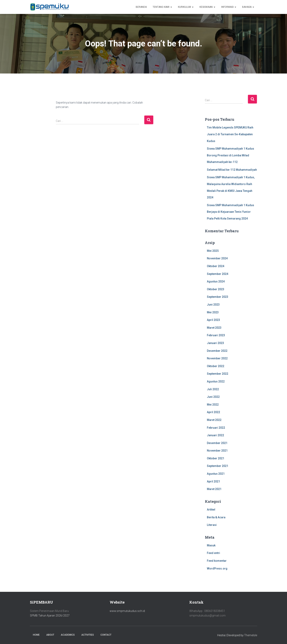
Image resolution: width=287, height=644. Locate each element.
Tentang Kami (162, 7)
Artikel (211, 510)
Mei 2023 (213, 312)
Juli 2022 (213, 389)
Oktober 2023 (216, 289)
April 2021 (213, 481)
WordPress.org (217, 569)
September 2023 (218, 297)
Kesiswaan (207, 7)
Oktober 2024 (216, 266)
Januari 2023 (215, 343)
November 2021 (217, 451)
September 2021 (218, 466)
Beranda (141, 7)
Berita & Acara (216, 517)
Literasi (212, 525)
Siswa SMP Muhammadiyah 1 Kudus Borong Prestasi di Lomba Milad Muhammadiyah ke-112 (230, 155)
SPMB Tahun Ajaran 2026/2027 (50, 616)
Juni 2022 (213, 397)
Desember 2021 (217, 443)
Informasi (229, 7)
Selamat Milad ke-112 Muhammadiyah (232, 170)
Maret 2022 (214, 420)
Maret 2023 (214, 328)
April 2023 (213, 320)
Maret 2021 (214, 489)
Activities (88, 635)
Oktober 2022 (216, 366)
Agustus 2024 (216, 281)
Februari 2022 (216, 428)
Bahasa (248, 7)
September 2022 (218, 374)
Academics (68, 635)
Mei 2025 (213, 251)
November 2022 (217, 358)
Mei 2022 (213, 405)
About (50, 635)
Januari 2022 (215, 435)
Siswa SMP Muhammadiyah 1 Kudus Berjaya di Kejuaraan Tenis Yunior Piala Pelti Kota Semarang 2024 (230, 212)
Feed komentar (217, 561)
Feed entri (213, 553)
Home (36, 635)
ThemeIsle (251, 635)
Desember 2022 (217, 351)
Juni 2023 (213, 305)
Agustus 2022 (216, 381)
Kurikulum (186, 7)
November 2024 (217, 258)
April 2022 (213, 412)
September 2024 (218, 274)
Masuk (211, 545)
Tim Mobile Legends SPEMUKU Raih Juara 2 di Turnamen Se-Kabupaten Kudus (230, 134)
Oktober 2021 (216, 458)
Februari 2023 (216, 335)
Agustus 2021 (216, 474)
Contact (106, 635)
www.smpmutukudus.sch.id (127, 611)
